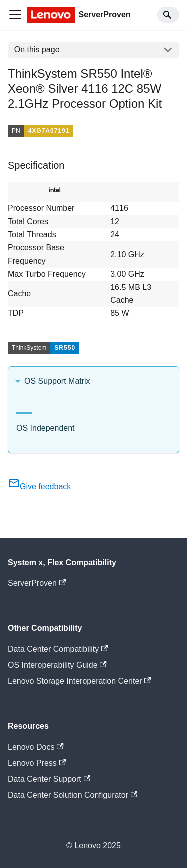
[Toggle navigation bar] (15, 15)
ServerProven (37, 583)
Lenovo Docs (36, 747)
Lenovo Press (37, 763)
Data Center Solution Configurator (73, 795)
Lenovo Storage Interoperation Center (80, 681)
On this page (37, 50)
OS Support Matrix (57, 381)
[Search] (168, 15)
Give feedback (39, 486)
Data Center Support (49, 779)
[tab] (24, 409)
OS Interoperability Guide (57, 665)
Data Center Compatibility (58, 649)
